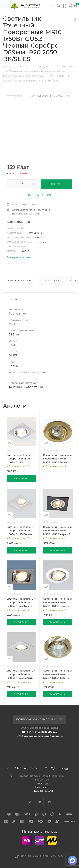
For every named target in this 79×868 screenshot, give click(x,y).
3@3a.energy (59, 768)
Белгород (42, 787)
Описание (51, 280)
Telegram (40, 802)
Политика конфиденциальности (43, 856)
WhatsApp (49, 802)
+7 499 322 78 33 (25, 768)
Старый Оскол (42, 791)
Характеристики (20, 280)
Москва (42, 783)
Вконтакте (30, 802)
